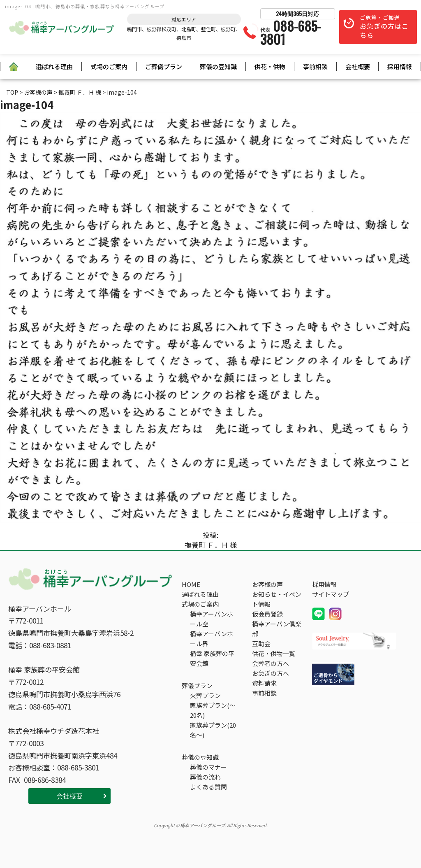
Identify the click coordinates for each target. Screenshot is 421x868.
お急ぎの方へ (271, 673)
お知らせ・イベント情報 (277, 599)
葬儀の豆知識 (218, 66)
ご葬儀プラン (164, 66)
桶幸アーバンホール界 (212, 639)
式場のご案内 (109, 66)
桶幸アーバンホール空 (212, 619)
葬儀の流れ (205, 777)
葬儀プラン (197, 685)
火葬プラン (205, 695)
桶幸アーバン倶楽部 (277, 629)
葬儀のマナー (208, 767)
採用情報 (400, 66)
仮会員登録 (267, 614)
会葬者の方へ (271, 663)
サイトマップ (331, 594)
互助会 (261, 643)
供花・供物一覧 (274, 653)
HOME (191, 584)
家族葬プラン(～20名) (213, 710)
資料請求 (264, 683)
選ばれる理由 (54, 66)
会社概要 (358, 66)
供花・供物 (270, 66)
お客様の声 (267, 584)
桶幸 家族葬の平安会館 (212, 658)
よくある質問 (208, 787)
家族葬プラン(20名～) (213, 730)
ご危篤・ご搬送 (384, 27)
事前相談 (315, 66)
